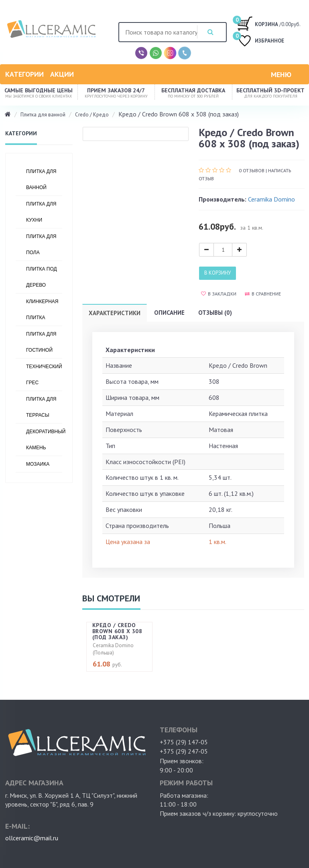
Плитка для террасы (41, 407)
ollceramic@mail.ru (32, 838)
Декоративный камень (44, 440)
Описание (169, 313)
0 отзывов (252, 170)
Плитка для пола (41, 245)
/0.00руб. (269, 23)
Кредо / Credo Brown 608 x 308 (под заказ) (117, 631)
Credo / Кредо (92, 115)
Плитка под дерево (42, 277)
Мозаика (38, 464)
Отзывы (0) (215, 313)
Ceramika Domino (271, 199)
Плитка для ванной (43, 115)
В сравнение (263, 294)
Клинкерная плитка (42, 310)
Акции (62, 74)
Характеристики (115, 313)
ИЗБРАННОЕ (260, 42)
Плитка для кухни (41, 212)
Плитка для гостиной (41, 342)
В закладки (219, 294)
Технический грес (44, 375)
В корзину (218, 273)
